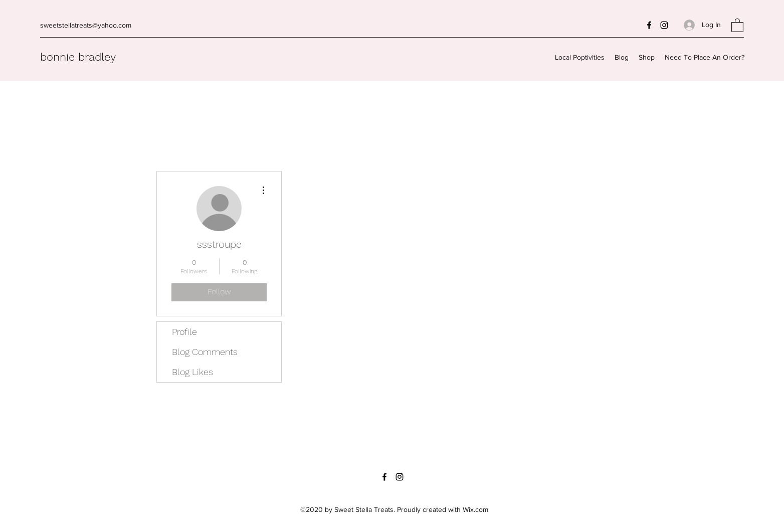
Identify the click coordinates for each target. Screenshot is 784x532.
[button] (737, 25)
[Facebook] (649, 25)
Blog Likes (192, 372)
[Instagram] (664, 25)
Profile (184, 332)
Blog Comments (205, 352)
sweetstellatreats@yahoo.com (86, 25)
